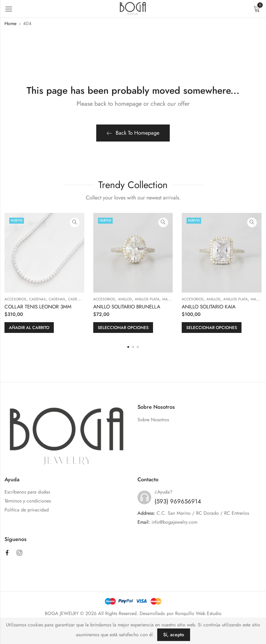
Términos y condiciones (28, 501)
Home (10, 23)
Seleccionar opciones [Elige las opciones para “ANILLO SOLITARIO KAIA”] (212, 328)
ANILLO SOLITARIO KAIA (209, 307)
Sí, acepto (174, 635)
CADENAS (38, 299)
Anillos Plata (147, 299)
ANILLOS (125, 299)
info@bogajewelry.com (174, 522)
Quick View (75, 222)
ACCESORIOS (15, 299)
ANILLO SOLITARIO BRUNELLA (127, 307)
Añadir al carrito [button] (29, 328)
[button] (128, 347)
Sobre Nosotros (153, 420)
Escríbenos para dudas (27, 492)
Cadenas (57, 299)
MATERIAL (170, 299)
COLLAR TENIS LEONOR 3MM (38, 307)
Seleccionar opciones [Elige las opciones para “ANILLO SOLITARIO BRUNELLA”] (123, 328)
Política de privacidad (27, 510)
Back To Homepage (133, 133)
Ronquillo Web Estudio (198, 613)
